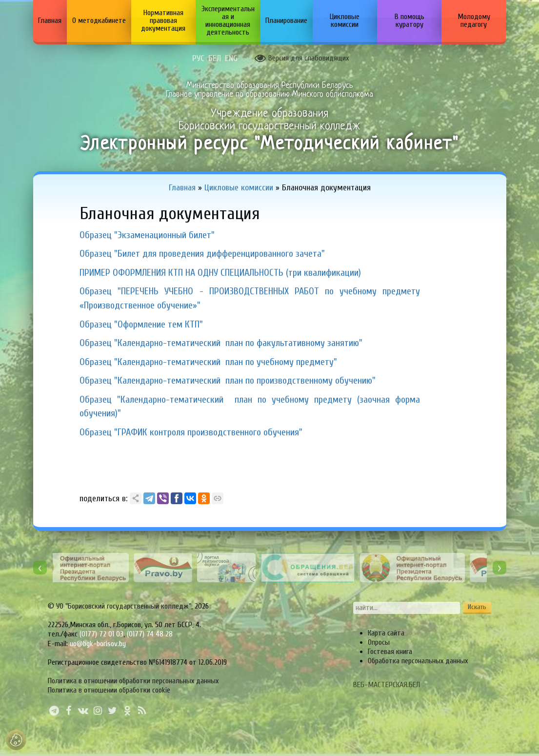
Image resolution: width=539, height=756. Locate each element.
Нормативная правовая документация (163, 20)
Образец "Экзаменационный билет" (147, 235)
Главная (50, 20)
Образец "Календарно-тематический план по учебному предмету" (208, 362)
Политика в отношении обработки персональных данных (133, 681)
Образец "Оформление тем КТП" (141, 324)
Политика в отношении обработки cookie (109, 690)
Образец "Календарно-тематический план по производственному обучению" (228, 380)
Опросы (379, 642)
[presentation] (40, 568)
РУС (198, 59)
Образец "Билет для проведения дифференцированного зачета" (202, 254)
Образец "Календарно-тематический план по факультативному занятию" (221, 343)
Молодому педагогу (474, 20)
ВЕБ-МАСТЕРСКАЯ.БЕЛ (387, 685)
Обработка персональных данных (418, 661)
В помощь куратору (409, 20)
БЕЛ (215, 59)
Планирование (286, 20)
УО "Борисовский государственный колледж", (125, 606)
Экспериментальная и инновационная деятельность (228, 20)
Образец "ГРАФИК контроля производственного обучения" (191, 432)
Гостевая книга (390, 652)
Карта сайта (386, 633)
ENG (231, 59)
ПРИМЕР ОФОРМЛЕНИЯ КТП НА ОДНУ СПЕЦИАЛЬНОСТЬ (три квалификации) (220, 273)
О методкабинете (99, 20)
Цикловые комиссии (345, 20)
